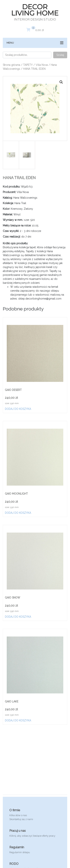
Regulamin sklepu (20, 852)
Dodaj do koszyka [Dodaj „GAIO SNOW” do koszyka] (18, 617)
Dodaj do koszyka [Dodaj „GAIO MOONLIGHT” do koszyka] (18, 513)
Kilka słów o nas (18, 815)
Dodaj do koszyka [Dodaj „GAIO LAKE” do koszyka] (18, 720)
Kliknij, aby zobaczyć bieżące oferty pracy (32, 836)
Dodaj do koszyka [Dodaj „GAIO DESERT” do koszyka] (18, 409)
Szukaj (60, 55)
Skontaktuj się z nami (21, 819)
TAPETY (28, 65)
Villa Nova (42, 65)
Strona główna (11, 65)
